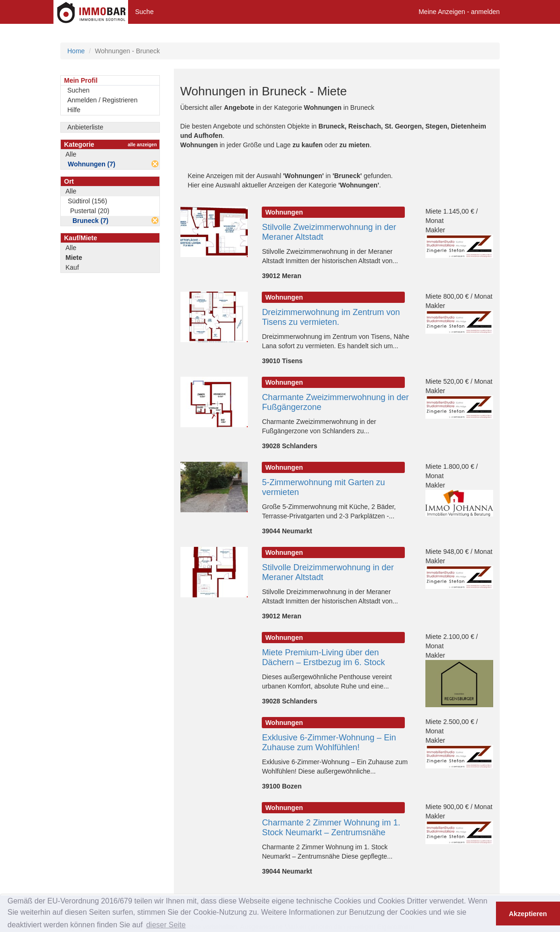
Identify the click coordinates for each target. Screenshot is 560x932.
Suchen (78, 90)
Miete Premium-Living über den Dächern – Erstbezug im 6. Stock (323, 657)
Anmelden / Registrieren (102, 100)
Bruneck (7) (90, 221)
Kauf (72, 267)
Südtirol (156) (87, 201)
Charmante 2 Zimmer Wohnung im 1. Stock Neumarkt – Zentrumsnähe (331, 828)
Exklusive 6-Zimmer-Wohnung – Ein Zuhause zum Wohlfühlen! (329, 742)
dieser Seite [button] (166, 925)
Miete (74, 258)
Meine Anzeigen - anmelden (459, 12)
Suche (144, 12)
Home (76, 51)
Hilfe (74, 110)
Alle (71, 154)
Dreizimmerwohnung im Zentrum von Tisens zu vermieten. (331, 317)
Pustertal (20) (90, 211)
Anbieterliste (85, 127)
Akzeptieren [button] (528, 914)
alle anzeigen (142, 145)
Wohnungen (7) (92, 164)
